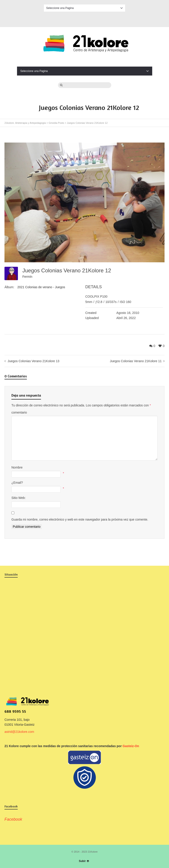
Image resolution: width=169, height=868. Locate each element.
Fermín (27, 277)
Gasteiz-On (131, 746)
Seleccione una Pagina (84, 8)
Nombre (17, 467)
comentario (19, 412)
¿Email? (17, 483)
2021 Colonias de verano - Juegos (41, 287)
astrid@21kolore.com (19, 732)
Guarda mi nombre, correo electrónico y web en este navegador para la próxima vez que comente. (80, 519)
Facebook (85, 19)
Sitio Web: (19, 498)
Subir (84, 861)
